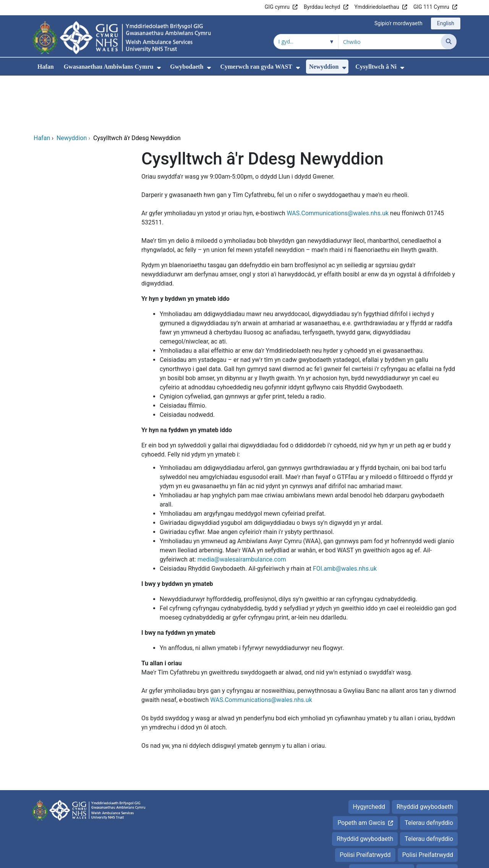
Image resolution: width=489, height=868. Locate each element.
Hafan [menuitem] (46, 67)
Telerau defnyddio (429, 771)
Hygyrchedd (369, 755)
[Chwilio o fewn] (306, 42)
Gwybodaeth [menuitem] (187, 67)
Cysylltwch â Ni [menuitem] (376, 67)
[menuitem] (159, 68)
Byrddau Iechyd (322, 7)
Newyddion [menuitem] (324, 67)
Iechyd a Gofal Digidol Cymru (409, 858)
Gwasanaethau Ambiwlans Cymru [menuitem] (109, 67)
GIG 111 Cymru (431, 7)
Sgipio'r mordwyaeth (398, 23)
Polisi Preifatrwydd (365, 803)
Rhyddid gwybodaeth (425, 755)
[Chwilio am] (390, 42)
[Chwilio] (449, 42)
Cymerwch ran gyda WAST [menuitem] (256, 67)
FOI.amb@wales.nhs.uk (345, 517)
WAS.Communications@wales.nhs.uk (338, 161)
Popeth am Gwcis (361, 771)
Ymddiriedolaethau (377, 7)
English (446, 23)
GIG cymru (277, 7)
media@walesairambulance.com (242, 507)
